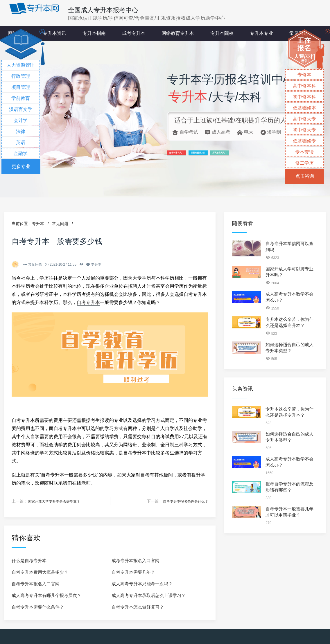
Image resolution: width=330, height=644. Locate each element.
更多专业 (21, 167)
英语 (21, 142)
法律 (21, 131)
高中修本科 (304, 86)
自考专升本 (88, 302)
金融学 (21, 153)
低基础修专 (304, 141)
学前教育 (21, 98)
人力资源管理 (21, 65)
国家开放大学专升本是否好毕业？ (58, 501)
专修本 (304, 75)
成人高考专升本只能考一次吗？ (142, 583)
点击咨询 (305, 176)
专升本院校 (222, 33)
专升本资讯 (55, 33)
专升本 (38, 224)
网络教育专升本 (178, 33)
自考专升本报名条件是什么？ (182, 501)
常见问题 (60, 224)
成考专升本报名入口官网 (136, 560)
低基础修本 (304, 108)
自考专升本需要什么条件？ (38, 607)
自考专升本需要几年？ (133, 572)
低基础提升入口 (238, 155)
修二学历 (304, 163)
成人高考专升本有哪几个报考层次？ (46, 595)
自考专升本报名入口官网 (36, 583)
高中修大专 (304, 119)
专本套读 (304, 152)
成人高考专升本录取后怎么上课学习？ (149, 595)
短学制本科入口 (190, 155)
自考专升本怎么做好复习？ (138, 607)
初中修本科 (304, 97)
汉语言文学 (21, 109)
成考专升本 (134, 33)
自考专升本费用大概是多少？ (40, 572)
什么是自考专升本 (29, 560)
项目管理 (21, 87)
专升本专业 (261, 33)
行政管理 (21, 76)
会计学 (21, 120)
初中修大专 (304, 130)
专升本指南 (94, 33)
